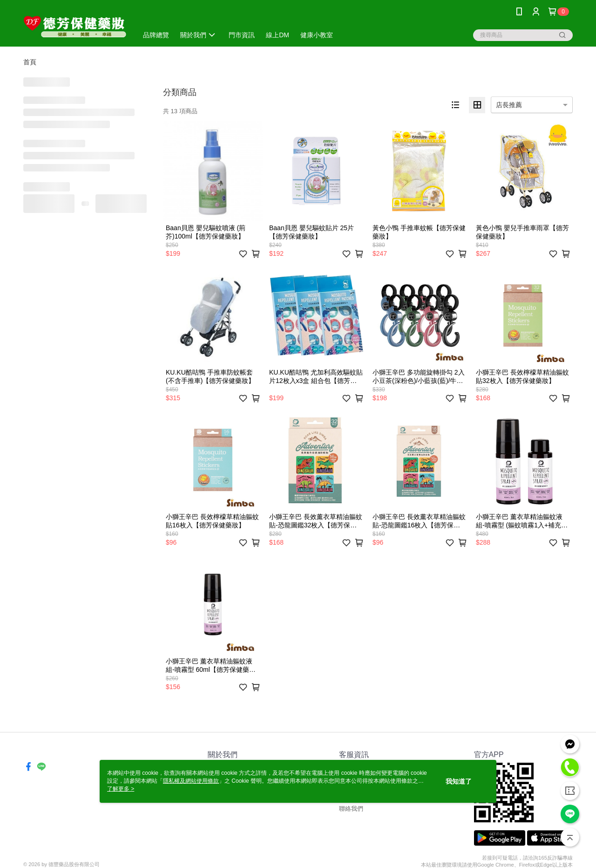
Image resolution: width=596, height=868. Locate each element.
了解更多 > (121, 789)
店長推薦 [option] (509, 105)
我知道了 (459, 781)
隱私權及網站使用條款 (191, 781)
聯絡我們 (351, 809)
